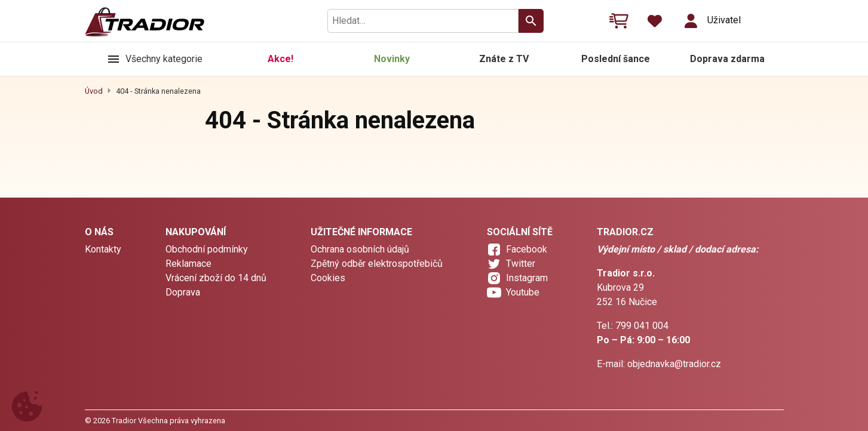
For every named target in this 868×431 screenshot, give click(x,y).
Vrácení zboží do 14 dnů (216, 278)
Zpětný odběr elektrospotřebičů (377, 264)
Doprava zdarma (727, 59)
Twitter (521, 264)
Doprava (183, 292)
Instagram (527, 278)
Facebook (527, 249)
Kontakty (103, 249)
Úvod (94, 91)
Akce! (280, 59)
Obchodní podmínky (207, 249)
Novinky (392, 59)
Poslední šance (616, 59)
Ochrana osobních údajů (360, 249)
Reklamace (188, 264)
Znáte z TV (504, 59)
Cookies (328, 278)
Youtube (523, 292)
